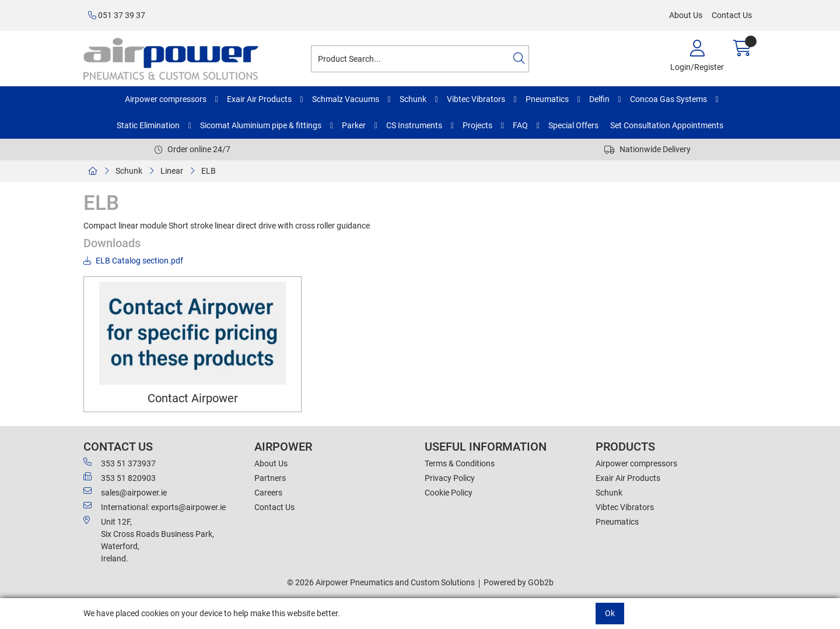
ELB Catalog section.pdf (133, 261)
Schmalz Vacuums (346, 99)
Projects (477, 125)
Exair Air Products (259, 99)
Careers (268, 493)
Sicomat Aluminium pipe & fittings (261, 125)
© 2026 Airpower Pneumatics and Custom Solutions (381, 582)
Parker (354, 125)
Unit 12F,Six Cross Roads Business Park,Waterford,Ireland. (149, 540)
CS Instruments (414, 125)
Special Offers (573, 125)
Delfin (599, 99)
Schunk (413, 99)
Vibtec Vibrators (476, 99)
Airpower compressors (166, 99)
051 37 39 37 (117, 15)
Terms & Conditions (460, 463)
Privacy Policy (450, 478)
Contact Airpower (193, 398)
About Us (686, 15)
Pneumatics (547, 99)
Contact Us (732, 15)
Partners (270, 478)
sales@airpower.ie (125, 492)
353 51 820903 (120, 477)
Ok (610, 613)
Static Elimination (148, 125)
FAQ (520, 125)
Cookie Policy (449, 493)
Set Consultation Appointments (667, 125)
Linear (172, 171)
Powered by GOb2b (519, 582)
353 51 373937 (120, 463)
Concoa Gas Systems (668, 99)
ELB (209, 171)
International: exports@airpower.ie (155, 507)
